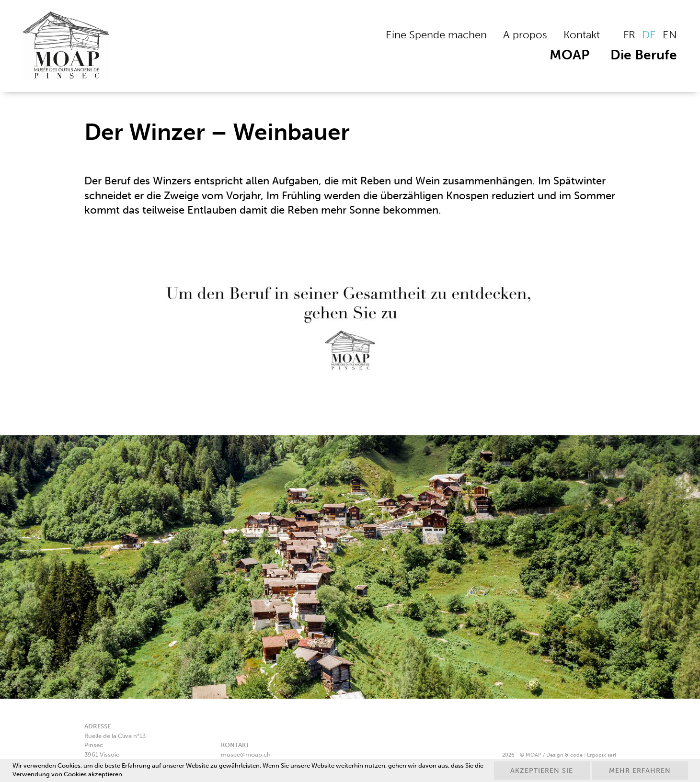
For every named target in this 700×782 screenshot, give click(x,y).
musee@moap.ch (246, 754)
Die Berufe (644, 55)
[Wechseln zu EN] (670, 35)
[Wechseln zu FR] (629, 35)
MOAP (569, 55)
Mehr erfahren (640, 771)
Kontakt (582, 35)
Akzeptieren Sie (542, 771)
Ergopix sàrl (602, 755)
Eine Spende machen (436, 35)
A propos (525, 35)
